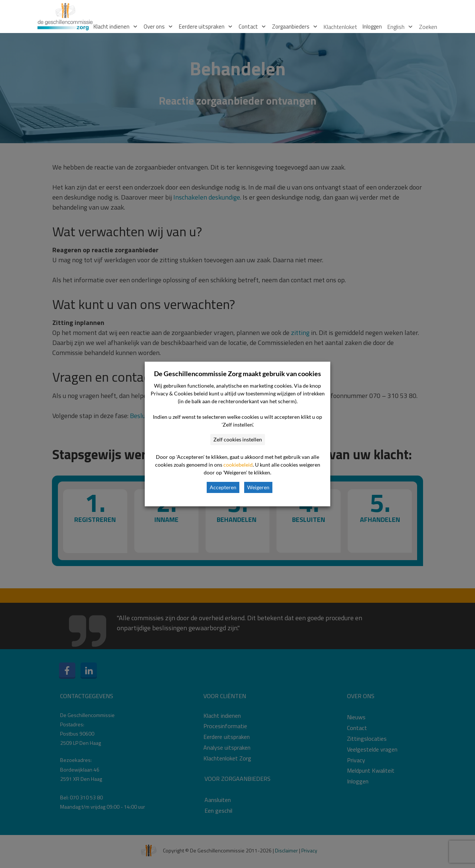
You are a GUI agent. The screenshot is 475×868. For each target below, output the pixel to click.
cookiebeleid (238, 465)
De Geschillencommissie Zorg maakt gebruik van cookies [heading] (237, 374)
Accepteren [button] (223, 487)
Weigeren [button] (258, 487)
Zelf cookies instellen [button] (238, 439)
